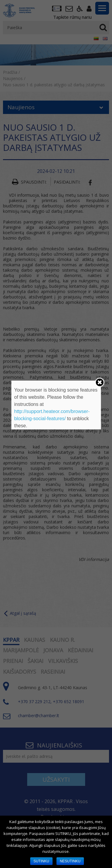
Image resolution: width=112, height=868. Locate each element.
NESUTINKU (70, 861)
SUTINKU (41, 861)
